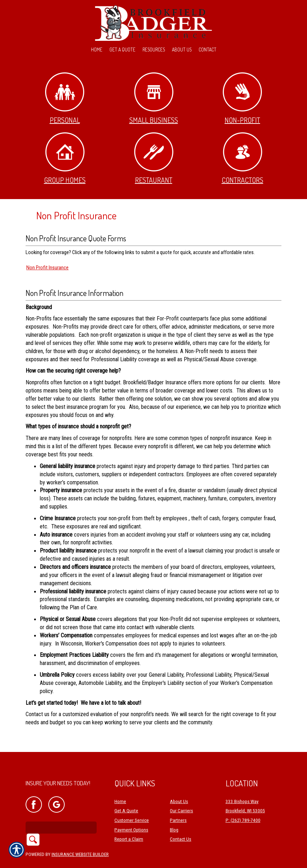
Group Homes (65, 158)
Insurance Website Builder (80, 838)
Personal (65, 98)
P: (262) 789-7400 (243, 804)
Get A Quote (126, 794)
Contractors (243, 158)
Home (120, 785)
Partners (178, 804)
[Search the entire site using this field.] (61, 811)
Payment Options (131, 814)
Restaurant (154, 158)
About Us (179, 785)
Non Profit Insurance (47, 268)
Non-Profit (242, 98)
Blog (174, 814)
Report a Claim (129, 823)
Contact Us (181, 823)
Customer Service (132, 804)
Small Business (154, 98)
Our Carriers (181, 794)
